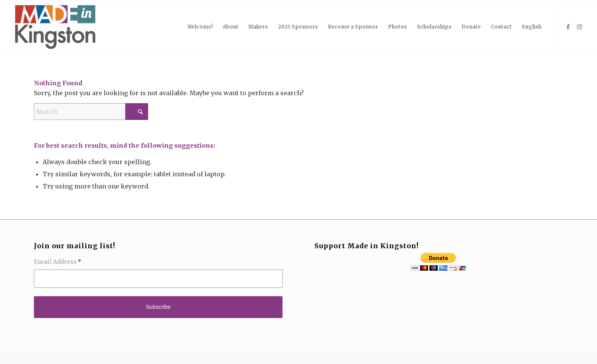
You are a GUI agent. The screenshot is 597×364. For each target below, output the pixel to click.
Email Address (58, 262)
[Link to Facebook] (568, 27)
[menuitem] (200, 27)
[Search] (91, 112)
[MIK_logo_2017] (55, 27)
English (532, 27)
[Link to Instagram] (579, 27)
